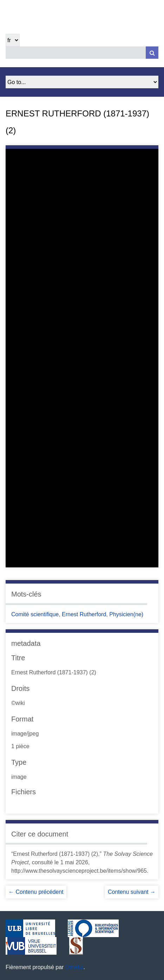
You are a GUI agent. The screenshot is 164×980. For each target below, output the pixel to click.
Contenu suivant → (132, 892)
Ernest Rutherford (84, 614)
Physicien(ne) (126, 614)
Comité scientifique (35, 614)
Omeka (74, 967)
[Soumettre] (152, 53)
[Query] (82, 53)
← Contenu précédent (36, 892)
